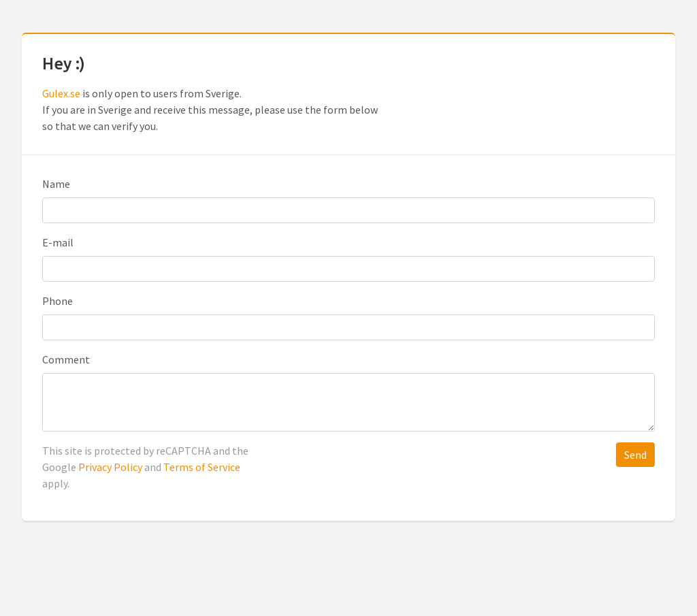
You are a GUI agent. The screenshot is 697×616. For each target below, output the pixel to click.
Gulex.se (61, 93)
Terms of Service (202, 467)
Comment (66, 359)
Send (635, 455)
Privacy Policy (110, 467)
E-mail (58, 242)
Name (56, 184)
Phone (58, 301)
